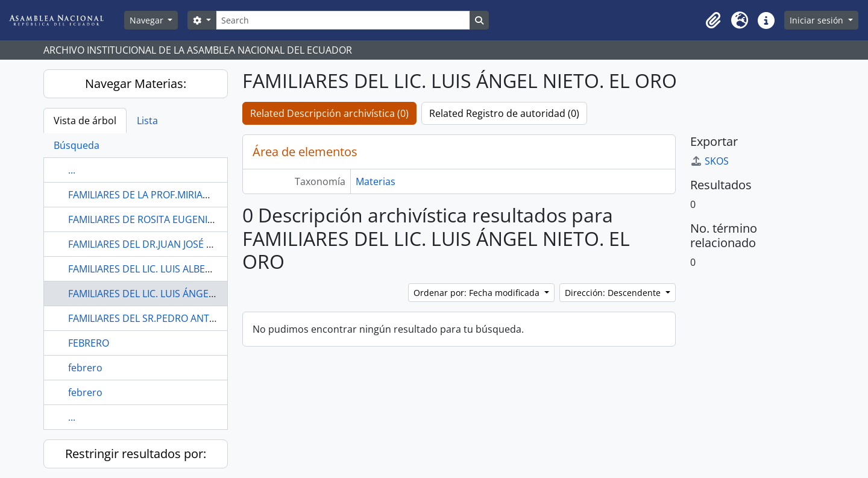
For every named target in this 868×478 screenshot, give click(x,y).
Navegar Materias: (136, 83)
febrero (85, 368)
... (72, 170)
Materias (376, 181)
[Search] (343, 20)
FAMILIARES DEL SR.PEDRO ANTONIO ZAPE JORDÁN (183, 318)
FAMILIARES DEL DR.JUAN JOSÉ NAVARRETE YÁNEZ (180, 244)
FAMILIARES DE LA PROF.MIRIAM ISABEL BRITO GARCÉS (190, 195)
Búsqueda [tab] (77, 145)
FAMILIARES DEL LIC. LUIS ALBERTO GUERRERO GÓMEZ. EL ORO (209, 269)
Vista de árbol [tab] (85, 121)
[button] (713, 20)
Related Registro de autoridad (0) (504, 113)
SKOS (709, 161)
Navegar (148, 20)
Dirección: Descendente (614, 293)
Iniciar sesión (818, 20)
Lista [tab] (147, 121)
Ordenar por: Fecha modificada (478, 293)
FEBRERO (89, 343)
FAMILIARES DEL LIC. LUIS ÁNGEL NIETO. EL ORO (175, 294)
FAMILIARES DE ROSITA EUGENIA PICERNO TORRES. (182, 219)
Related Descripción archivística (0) (329, 113)
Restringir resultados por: (136, 454)
